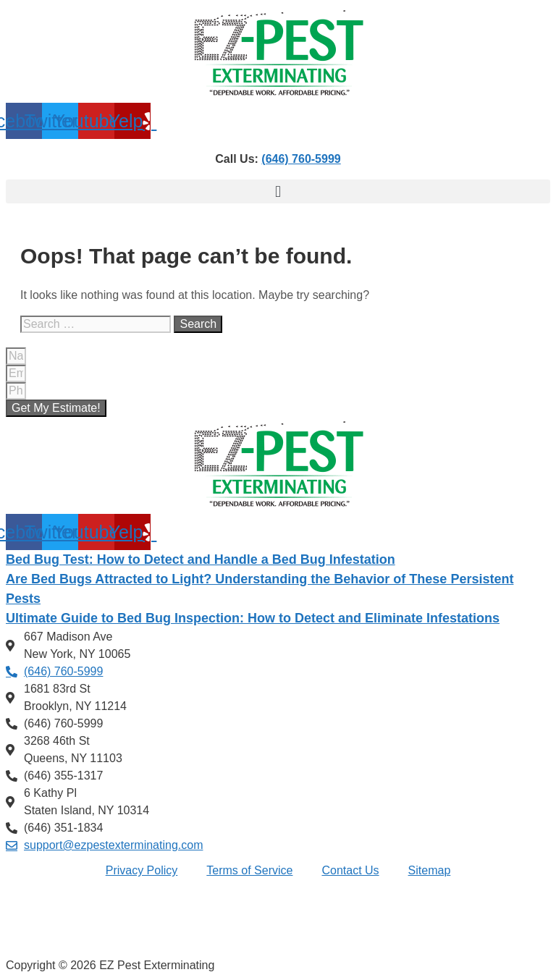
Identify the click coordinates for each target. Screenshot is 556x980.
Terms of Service (249, 870)
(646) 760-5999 (301, 159)
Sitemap (430, 870)
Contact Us (350, 870)
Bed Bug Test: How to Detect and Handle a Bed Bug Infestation (201, 559)
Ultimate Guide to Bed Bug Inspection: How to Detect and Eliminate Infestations (253, 618)
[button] (278, 191)
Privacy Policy (142, 870)
